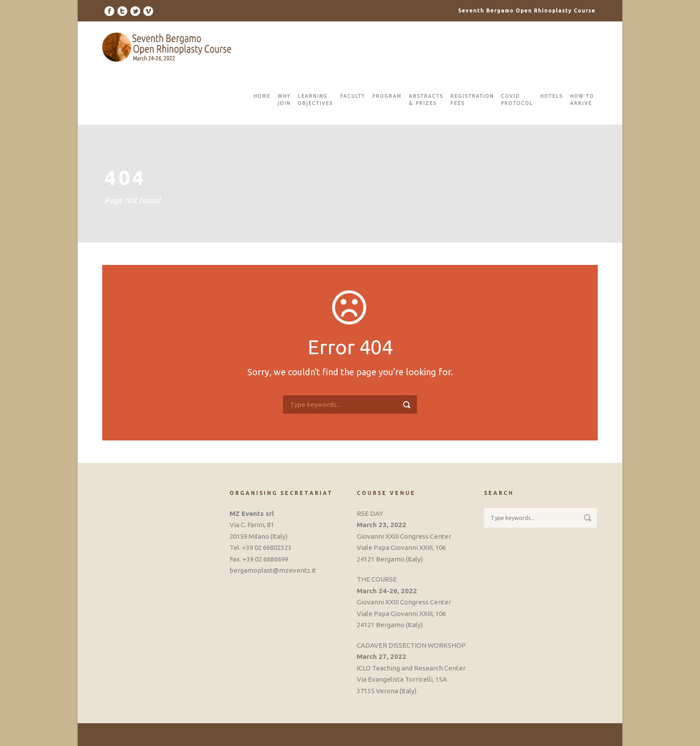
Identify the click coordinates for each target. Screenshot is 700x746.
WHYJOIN (284, 100)
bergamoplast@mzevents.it (273, 570)
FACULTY (353, 96)
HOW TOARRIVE (582, 100)
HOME (262, 96)
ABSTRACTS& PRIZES (426, 100)
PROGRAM (387, 96)
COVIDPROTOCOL (517, 100)
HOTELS (552, 96)
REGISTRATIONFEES (472, 100)
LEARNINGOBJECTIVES (315, 100)
